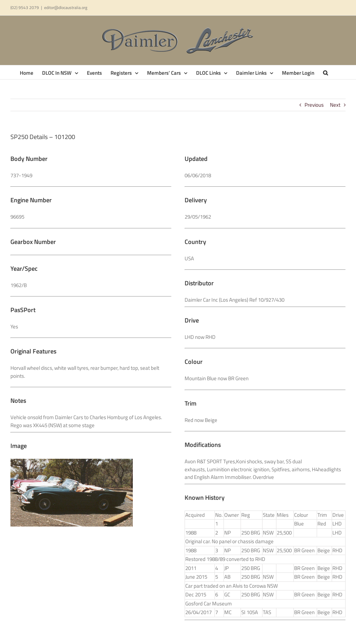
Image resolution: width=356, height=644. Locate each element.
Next (335, 105)
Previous (314, 105)
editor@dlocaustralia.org (66, 7)
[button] (325, 72)
